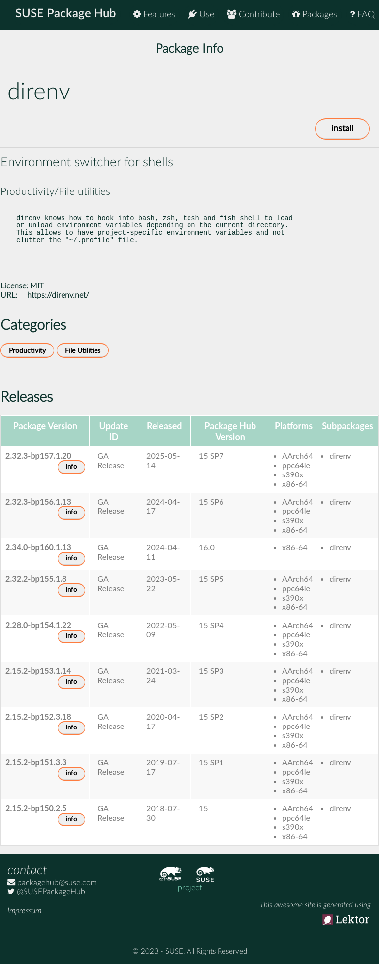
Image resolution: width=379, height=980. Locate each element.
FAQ (362, 15)
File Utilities (83, 364)
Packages (315, 15)
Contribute (253, 15)
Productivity (27, 364)
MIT (37, 300)
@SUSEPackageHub (46, 906)
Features (154, 15)
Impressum (24, 924)
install (342, 129)
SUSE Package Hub (67, 15)
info (71, 481)
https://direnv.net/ (58, 309)
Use (201, 15)
